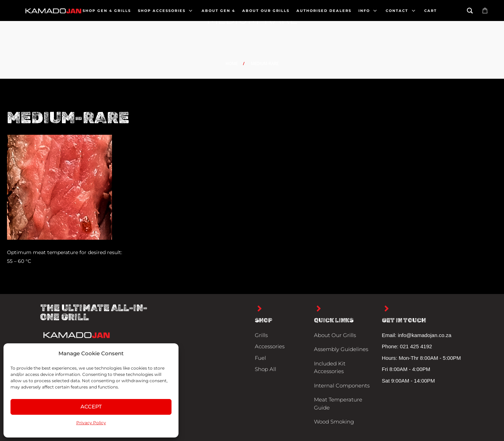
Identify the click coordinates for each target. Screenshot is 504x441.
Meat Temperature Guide (338, 404)
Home (232, 64)
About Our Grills (335, 335)
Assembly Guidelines (341, 349)
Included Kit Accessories (330, 367)
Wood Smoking (334, 422)
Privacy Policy (91, 423)
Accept (91, 407)
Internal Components (342, 386)
